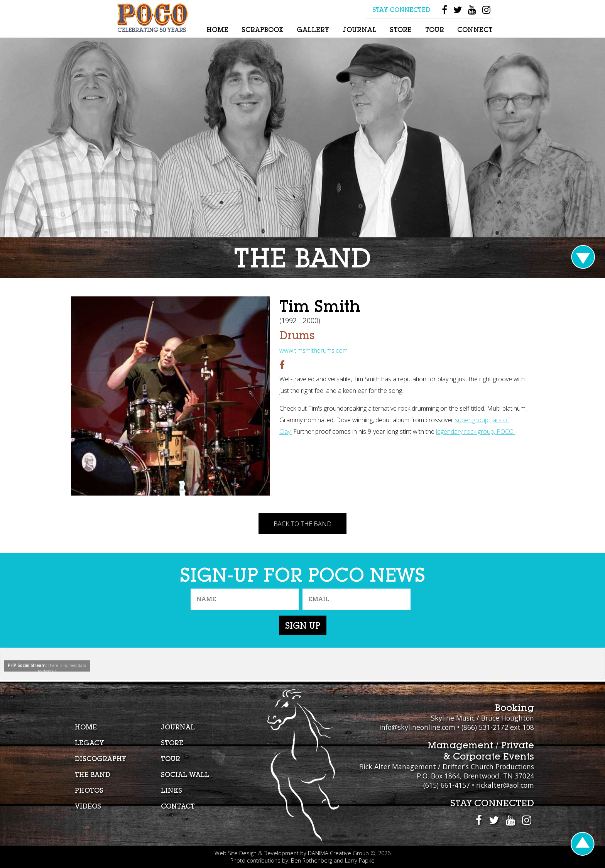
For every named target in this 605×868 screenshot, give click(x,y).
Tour (435, 30)
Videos (88, 806)
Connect (475, 30)
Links (172, 790)
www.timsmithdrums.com (313, 350)
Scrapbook (262, 30)
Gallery (313, 30)
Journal (360, 30)
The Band (93, 774)
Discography (101, 759)
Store (401, 30)
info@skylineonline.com (417, 727)
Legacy (89, 743)
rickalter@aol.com (505, 785)
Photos (89, 790)
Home (217, 30)
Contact (178, 806)
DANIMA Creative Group (338, 853)
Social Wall (185, 774)
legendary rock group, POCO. (475, 431)
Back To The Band (302, 524)
